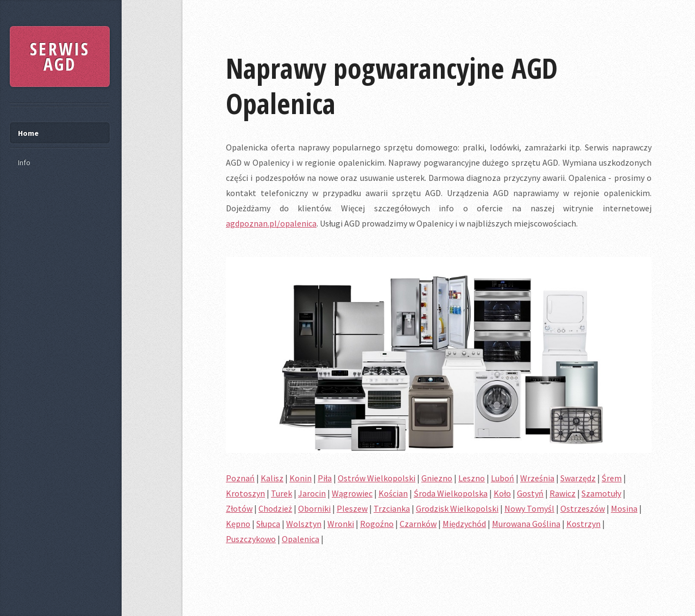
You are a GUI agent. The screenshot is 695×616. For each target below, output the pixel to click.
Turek (282, 493)
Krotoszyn (245, 493)
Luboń (503, 478)
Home (28, 133)
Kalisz (272, 478)
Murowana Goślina (526, 524)
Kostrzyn (583, 524)
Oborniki (314, 508)
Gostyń (530, 493)
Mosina (624, 508)
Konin (301, 478)
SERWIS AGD (60, 56)
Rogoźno (377, 524)
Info (24, 162)
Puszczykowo (251, 539)
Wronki (341, 524)
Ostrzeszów (583, 508)
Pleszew (352, 508)
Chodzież (275, 508)
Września (537, 478)
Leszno (472, 478)
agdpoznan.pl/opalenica (271, 223)
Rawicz (563, 493)
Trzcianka (392, 508)
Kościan (393, 493)
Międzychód (464, 524)
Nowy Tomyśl (529, 508)
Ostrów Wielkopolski (377, 478)
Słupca (268, 524)
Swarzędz (578, 478)
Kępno (238, 524)
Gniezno (437, 478)
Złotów (239, 508)
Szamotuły (601, 493)
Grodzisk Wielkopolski (457, 508)
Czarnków (418, 524)
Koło (502, 493)
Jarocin (312, 493)
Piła (325, 478)
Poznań (240, 478)
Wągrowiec (352, 493)
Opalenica (301, 539)
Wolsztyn (304, 524)
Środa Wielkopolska (451, 493)
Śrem (612, 478)
